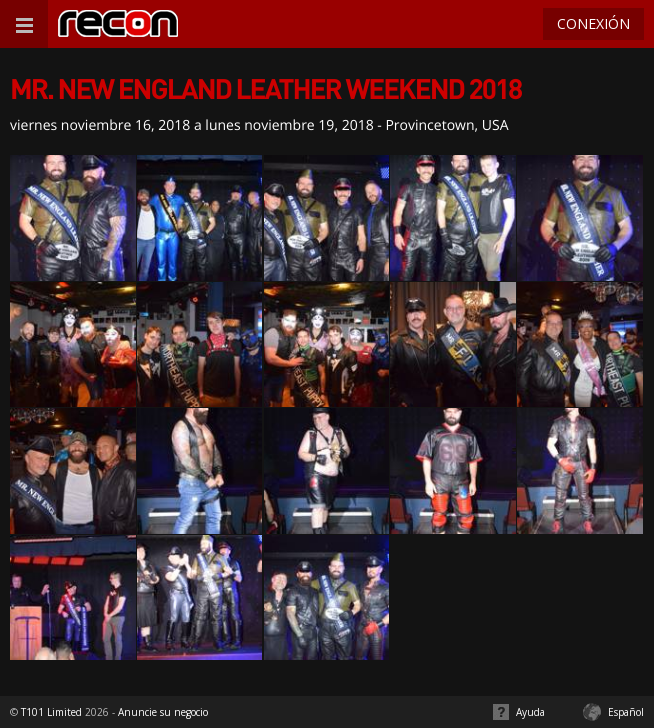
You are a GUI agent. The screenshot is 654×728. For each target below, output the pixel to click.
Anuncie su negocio (163, 712)
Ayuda (530, 712)
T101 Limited (51, 712)
